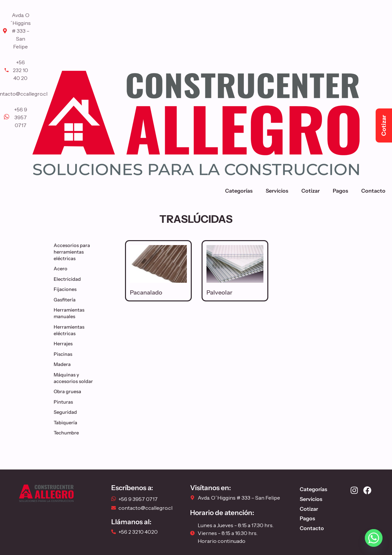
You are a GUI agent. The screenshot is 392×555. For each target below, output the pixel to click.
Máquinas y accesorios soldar (80, 378)
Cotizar (311, 191)
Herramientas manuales (80, 313)
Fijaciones (67, 289)
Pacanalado (146, 293)
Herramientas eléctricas (80, 330)
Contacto (373, 191)
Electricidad (69, 279)
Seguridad (67, 412)
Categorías (239, 191)
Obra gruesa (69, 392)
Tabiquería (67, 423)
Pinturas (65, 402)
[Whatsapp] (374, 538)
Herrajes (65, 344)
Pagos (340, 191)
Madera (64, 364)
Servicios (277, 191)
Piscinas (65, 354)
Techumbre (68, 433)
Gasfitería (66, 300)
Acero (62, 269)
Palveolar (219, 293)
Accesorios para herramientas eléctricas (80, 252)
